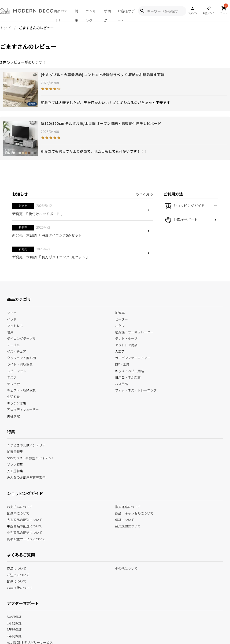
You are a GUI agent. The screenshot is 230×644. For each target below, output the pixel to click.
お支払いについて (20, 506)
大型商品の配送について (25, 519)
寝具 (10, 332)
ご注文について (18, 574)
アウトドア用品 (126, 345)
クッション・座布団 (21, 357)
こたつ (120, 325)
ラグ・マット (17, 370)
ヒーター (121, 319)
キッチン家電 (17, 402)
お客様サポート (126, 15)
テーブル (13, 345)
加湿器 (120, 312)
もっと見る (144, 194)
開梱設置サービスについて (26, 539)
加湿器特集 (15, 451)
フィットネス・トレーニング (136, 390)
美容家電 (13, 416)
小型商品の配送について (25, 532)
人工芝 (120, 351)
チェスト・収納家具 (21, 390)
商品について (17, 568)
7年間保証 (14, 636)
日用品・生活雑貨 (128, 377)
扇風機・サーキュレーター (134, 332)
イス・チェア (17, 351)
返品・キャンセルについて (134, 513)
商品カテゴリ (60, 15)
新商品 (107, 15)
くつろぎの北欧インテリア (26, 445)
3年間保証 (14, 629)
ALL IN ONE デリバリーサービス (30, 642)
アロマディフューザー (23, 409)
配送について (17, 581)
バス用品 (121, 383)
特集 (77, 15)
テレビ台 (13, 383)
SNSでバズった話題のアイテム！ (31, 458)
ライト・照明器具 (20, 364)
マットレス (15, 325)
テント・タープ (126, 338)
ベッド (12, 319)
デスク (12, 377)
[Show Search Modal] (142, 11)
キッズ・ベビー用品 (129, 370)
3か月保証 (14, 616)
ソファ (12, 312)
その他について (126, 568)
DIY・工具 (122, 364)
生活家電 (13, 396)
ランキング (91, 15)
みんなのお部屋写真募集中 (26, 477)
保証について (125, 519)
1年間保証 (14, 623)
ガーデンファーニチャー (133, 357)
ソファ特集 (15, 464)
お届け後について (20, 587)
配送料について (18, 513)
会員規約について (128, 526)
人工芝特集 (15, 470)
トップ (5, 28)
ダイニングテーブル (21, 338)
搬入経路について (128, 506)
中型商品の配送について (25, 526)
